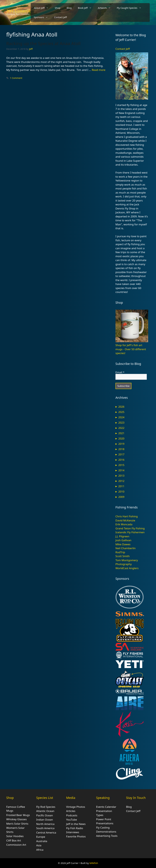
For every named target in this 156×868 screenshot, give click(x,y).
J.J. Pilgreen (122, 536)
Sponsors (42, 17)
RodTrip (120, 552)
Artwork (106, 8)
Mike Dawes (123, 544)
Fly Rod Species (46, 807)
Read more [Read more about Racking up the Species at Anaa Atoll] (98, 70)
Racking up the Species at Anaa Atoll (43, 43)
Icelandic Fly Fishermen (130, 532)
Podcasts (72, 815)
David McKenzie (125, 520)
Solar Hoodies (15, 836)
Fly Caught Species (131, 8)
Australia (42, 841)
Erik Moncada (124, 524)
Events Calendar (106, 807)
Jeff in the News (76, 824)
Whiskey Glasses (17, 819)
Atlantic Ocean (45, 811)
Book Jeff (86, 8)
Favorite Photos (76, 836)
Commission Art (16, 845)
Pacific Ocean (44, 815)
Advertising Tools (107, 836)
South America (45, 828)
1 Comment (16, 78)
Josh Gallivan (123, 540)
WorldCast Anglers (127, 568)
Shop (58, 8)
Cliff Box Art (14, 840)
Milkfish (94, 863)
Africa (40, 850)
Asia (39, 845)
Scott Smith (123, 556)
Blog (69, 8)
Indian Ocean (45, 820)
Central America (46, 832)
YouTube (72, 820)
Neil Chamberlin (126, 548)
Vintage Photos (76, 807)
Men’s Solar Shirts (17, 824)
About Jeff (43, 8)
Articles (71, 811)
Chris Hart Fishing (127, 516)
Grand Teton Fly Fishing (130, 528)
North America (45, 824)
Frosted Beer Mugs (18, 815)
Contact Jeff (60, 17)
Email (120, 372)
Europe (41, 837)
